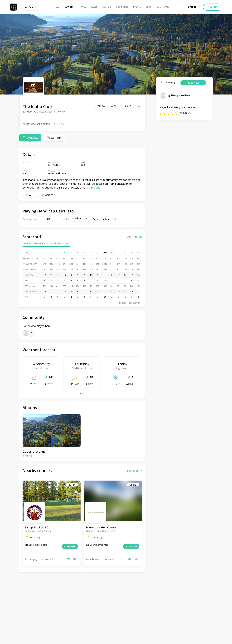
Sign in (192, 7)
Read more (94, 188)
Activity (56, 138)
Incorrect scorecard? (129, 303)
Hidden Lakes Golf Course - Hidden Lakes (46, 243)
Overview (32, 138)
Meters (138, 237)
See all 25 (134, 471)
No (63, 124)
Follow (101, 106)
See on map (60, 112)
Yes (56, 124)
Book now (70, 546)
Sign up (213, 7)
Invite (113, 106)
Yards (130, 237)
